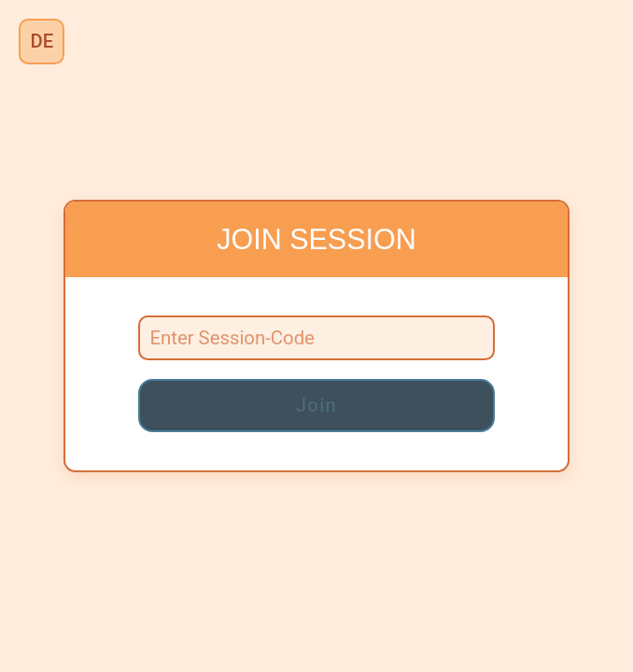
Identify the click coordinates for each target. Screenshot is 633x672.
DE (42, 41)
